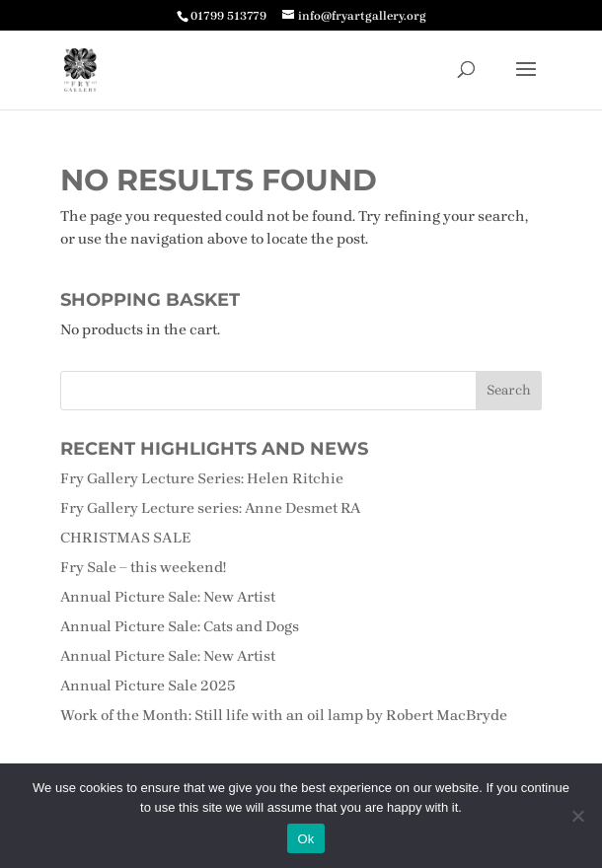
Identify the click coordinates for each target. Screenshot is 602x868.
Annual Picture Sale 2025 (148, 686)
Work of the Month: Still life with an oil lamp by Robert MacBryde (284, 715)
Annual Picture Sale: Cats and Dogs (180, 626)
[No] (577, 816)
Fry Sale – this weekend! (143, 567)
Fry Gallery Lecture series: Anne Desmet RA (211, 508)
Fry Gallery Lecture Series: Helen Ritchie (202, 478)
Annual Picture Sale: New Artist (168, 597)
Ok (305, 839)
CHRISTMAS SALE (125, 538)
